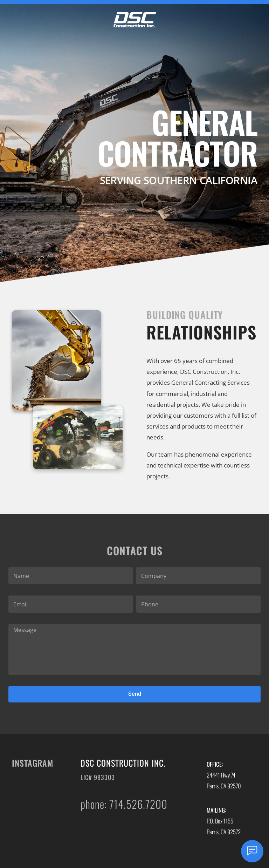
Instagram (33, 763)
